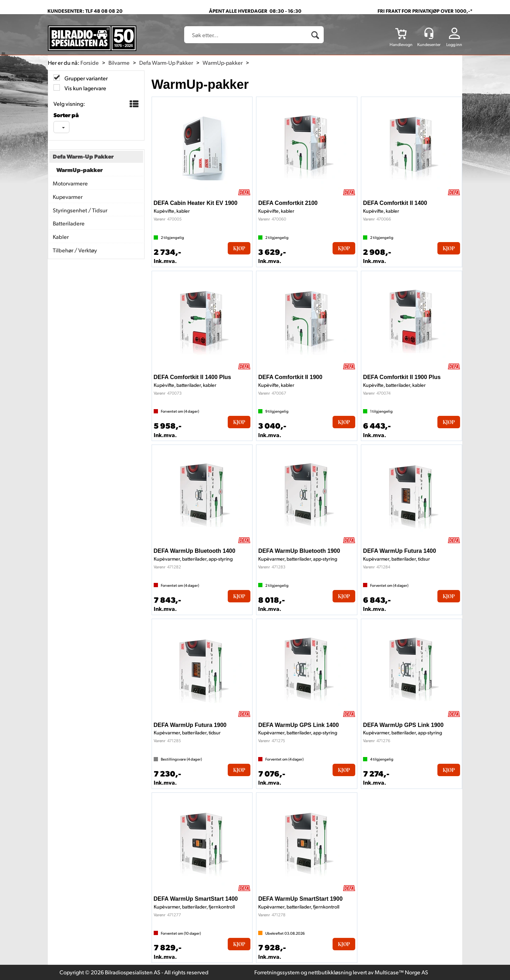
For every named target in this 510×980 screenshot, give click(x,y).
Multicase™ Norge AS (401, 972)
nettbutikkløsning (330, 972)
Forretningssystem (277, 972)
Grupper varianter (86, 78)
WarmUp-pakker (223, 62)
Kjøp (239, 248)
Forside (90, 62)
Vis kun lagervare (85, 88)
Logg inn (454, 44)
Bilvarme (119, 62)
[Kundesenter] (429, 33)
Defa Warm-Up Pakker (166, 62)
